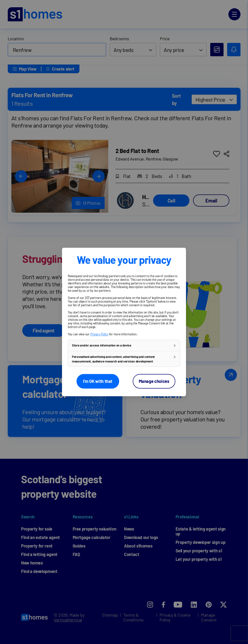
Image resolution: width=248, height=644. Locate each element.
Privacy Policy (99, 334)
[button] (124, 346)
